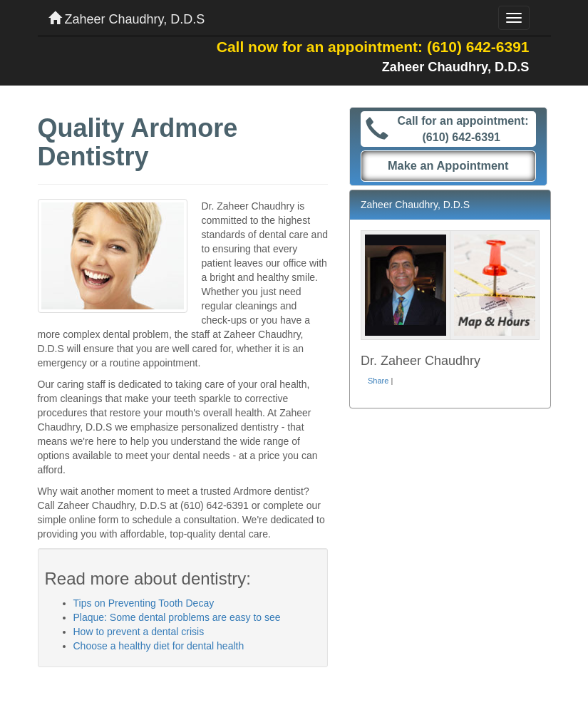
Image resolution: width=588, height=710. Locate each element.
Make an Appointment (448, 165)
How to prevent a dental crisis (139, 632)
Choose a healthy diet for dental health (159, 646)
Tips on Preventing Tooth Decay (144, 603)
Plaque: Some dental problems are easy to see (177, 617)
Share (378, 381)
